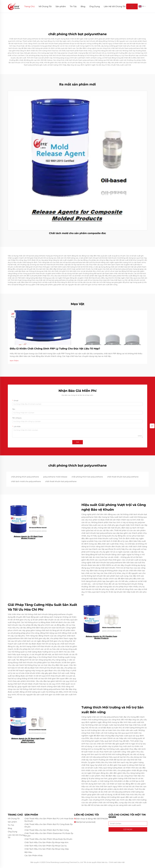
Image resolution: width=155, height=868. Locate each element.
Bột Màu (28, 852)
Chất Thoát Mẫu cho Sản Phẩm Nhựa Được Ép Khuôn (48, 839)
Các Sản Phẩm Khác (34, 856)
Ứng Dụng (95, 6)
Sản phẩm (61, 6)
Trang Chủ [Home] (29, 6)
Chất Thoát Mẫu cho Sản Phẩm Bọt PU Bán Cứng (47, 830)
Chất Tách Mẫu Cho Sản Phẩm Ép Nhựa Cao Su (46, 846)
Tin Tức (73, 6)
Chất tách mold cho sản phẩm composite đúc (77, 233)
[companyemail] (88, 822)
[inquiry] (152, 426)
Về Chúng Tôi (45, 6)
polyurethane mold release (55, 477)
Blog (83, 6)
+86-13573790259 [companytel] (100, 819)
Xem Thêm (14, 361)
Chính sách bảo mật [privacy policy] (117, 862)
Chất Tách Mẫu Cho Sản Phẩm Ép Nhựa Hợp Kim (46, 842)
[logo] (14, 6)
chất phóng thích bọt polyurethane (87, 477)
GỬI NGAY (128, 829)
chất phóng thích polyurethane (25, 477)
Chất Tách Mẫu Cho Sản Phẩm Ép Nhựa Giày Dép (47, 849)
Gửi (78, 442)
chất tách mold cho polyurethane (26, 481)
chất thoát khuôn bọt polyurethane (123, 477)
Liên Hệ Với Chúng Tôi (115, 6)
